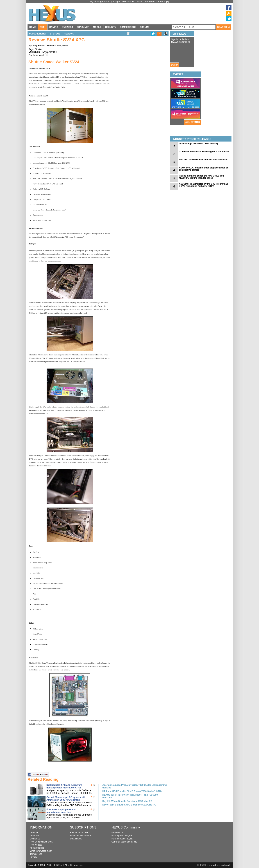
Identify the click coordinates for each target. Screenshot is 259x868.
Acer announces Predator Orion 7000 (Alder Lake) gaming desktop (135, 786)
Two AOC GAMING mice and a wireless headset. (204, 160)
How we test (36, 845)
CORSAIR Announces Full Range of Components (204, 152)
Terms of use (36, 854)
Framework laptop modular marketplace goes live (61, 811)
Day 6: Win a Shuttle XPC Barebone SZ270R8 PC (129, 805)
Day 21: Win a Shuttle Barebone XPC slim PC (127, 801)
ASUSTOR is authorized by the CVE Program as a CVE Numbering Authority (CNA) (203, 185)
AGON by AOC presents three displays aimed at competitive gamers (203, 169)
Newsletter (86, 836)
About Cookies (37, 848)
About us (34, 833)
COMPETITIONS (128, 27)
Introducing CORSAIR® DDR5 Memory (199, 143)
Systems (55, 34)
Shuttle (38, 49)
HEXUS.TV (111, 27)
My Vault (40, 55)
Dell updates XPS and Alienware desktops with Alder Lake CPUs (64, 786)
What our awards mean (41, 851)
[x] (167, 2)
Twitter (87, 833)
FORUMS (145, 27)
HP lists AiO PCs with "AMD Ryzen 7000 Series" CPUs (132, 791)
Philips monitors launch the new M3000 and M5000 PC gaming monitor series (201, 177)
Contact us (35, 839)
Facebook (75, 836)
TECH (43, 27)
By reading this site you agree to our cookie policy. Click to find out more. (128, 2)
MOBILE (97, 27)
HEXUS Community (126, 827)
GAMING (54, 27)
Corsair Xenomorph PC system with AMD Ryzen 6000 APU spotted (66, 798)
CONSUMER (83, 27)
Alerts (79, 833)
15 (91, 809)
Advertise (34, 836)
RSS (72, 833)
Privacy (33, 857)
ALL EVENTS (193, 122)
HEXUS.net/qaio (49, 52)
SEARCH (224, 27)
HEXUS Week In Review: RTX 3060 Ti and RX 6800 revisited (130, 796)
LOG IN (175, 65)
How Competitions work (41, 842)
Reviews (69, 34)
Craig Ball (37, 46)
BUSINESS (67, 27)
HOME (33, 27)
